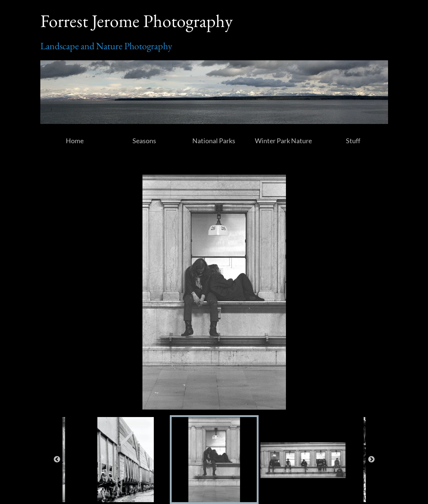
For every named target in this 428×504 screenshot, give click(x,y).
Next (371, 460)
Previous (57, 460)
